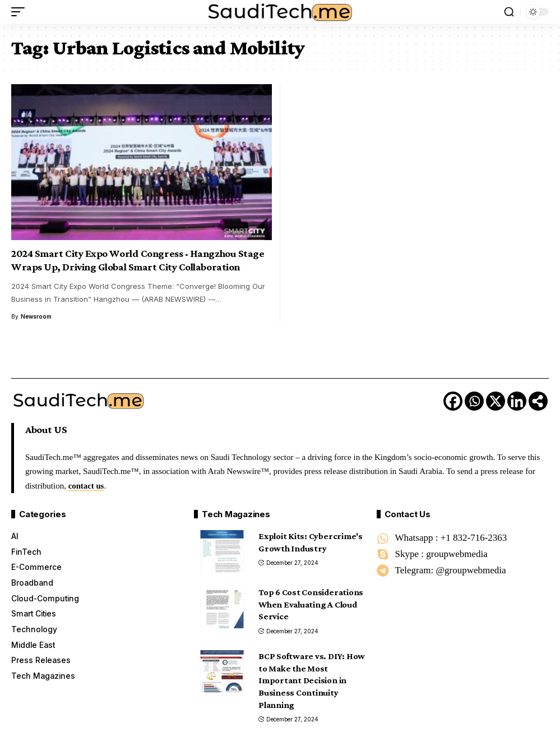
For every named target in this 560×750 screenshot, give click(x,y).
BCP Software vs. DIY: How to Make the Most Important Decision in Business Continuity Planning (312, 680)
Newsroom (36, 316)
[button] (21, 12)
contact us (87, 486)
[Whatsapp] (474, 401)
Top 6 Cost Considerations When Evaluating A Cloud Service (311, 604)
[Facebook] (453, 401)
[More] (538, 401)
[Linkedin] (517, 401)
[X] (496, 401)
